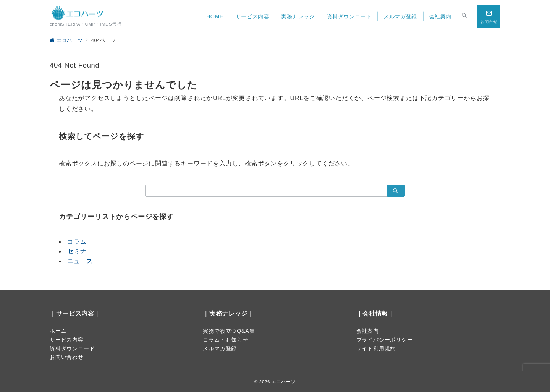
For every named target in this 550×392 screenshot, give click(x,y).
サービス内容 (67, 340)
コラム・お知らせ (225, 340)
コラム (77, 242)
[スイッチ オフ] (464, 16)
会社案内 (368, 331)
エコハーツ (284, 381)
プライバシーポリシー (385, 340)
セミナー (80, 251)
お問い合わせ (67, 357)
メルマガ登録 (220, 348)
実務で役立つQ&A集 (229, 331)
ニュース (80, 261)
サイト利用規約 (376, 348)
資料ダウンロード (72, 348)
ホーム (58, 331)
